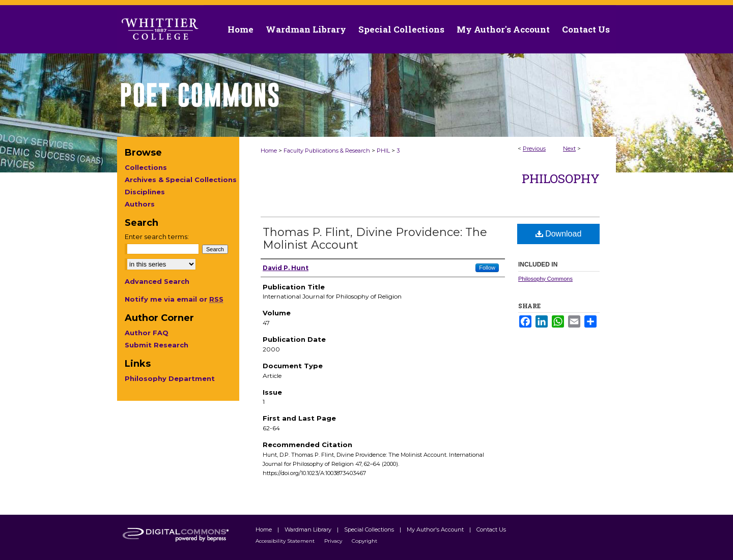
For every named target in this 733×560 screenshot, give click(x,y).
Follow (487, 268)
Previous (534, 149)
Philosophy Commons (545, 279)
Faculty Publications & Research (327, 151)
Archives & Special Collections (181, 180)
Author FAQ (147, 333)
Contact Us (586, 29)
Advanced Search (157, 281)
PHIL (383, 151)
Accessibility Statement (286, 541)
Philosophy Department (170, 378)
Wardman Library (309, 529)
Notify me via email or (174, 299)
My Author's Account (436, 529)
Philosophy (561, 179)
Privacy (334, 541)
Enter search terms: (157, 237)
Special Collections (370, 529)
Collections (146, 167)
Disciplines (145, 192)
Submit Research (157, 345)
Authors (140, 204)
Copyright (364, 541)
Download (559, 234)
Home (269, 151)
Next (569, 149)
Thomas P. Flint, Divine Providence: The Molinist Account (375, 239)
